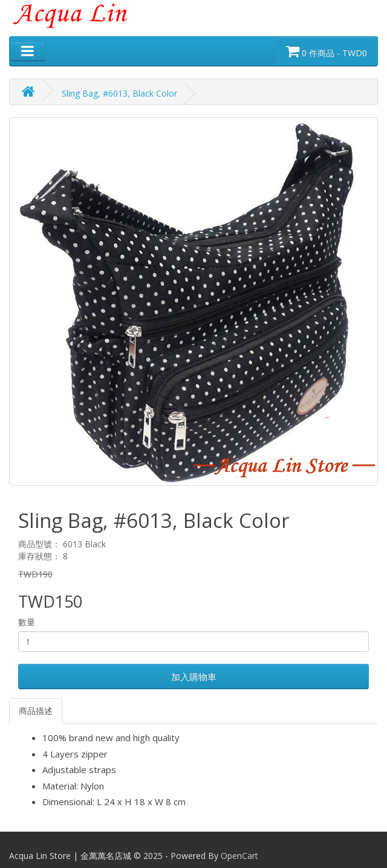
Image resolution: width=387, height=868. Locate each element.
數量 (27, 622)
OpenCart (239, 856)
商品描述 (36, 711)
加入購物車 (194, 677)
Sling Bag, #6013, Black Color (119, 93)
